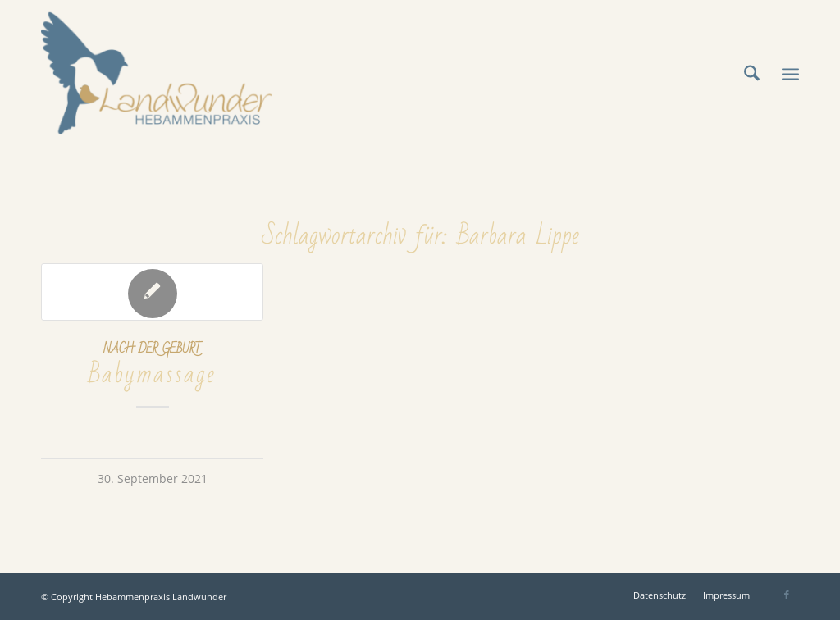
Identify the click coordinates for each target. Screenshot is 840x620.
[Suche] (752, 74)
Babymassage (152, 374)
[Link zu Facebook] (787, 595)
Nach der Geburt (152, 349)
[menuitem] (752, 74)
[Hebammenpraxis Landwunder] (156, 74)
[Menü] (790, 74)
